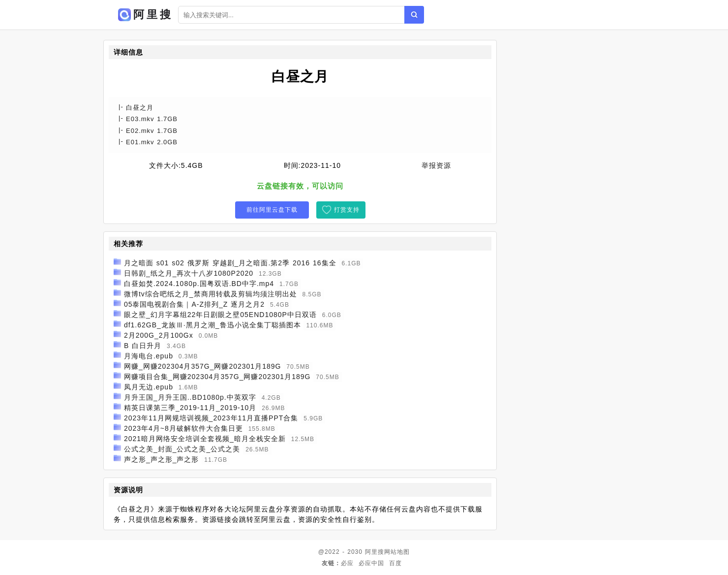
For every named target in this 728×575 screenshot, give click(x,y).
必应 (347, 563)
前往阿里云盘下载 (272, 210)
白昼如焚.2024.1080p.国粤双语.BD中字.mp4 (199, 284)
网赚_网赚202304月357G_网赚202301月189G (203, 366)
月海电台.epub (149, 356)
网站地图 (397, 552)
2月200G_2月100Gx (159, 335)
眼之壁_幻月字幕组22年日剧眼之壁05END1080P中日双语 (220, 315)
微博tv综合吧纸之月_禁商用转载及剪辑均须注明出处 (211, 294)
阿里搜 (375, 552)
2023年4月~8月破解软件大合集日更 (183, 428)
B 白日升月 (143, 346)
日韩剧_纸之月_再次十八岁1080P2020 (189, 273)
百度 (395, 563)
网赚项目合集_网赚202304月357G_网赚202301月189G (217, 377)
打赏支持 (347, 210)
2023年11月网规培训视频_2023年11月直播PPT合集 (211, 418)
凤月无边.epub (149, 387)
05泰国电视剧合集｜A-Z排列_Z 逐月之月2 (194, 304)
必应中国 (371, 563)
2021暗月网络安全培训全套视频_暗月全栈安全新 (205, 439)
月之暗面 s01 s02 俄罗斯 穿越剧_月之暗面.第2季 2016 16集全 (230, 263)
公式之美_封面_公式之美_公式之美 (182, 449)
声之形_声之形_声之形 (162, 459)
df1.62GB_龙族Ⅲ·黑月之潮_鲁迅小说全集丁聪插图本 (212, 325)
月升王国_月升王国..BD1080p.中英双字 (190, 397)
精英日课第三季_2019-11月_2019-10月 (190, 408)
